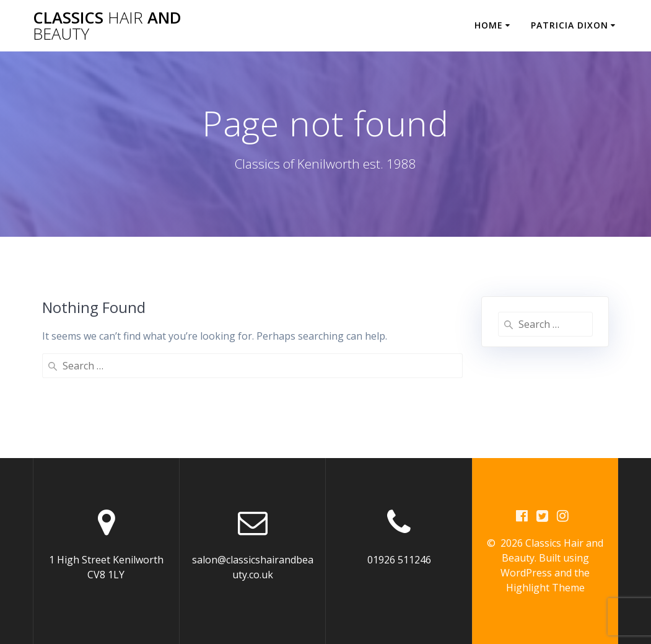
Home (489, 25)
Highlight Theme (545, 588)
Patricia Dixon (570, 25)
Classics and (107, 26)
